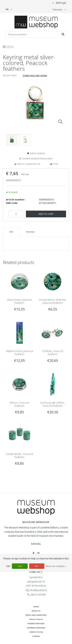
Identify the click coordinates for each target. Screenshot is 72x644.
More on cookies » (56, 566)
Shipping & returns (36, 628)
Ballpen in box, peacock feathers (19, 353)
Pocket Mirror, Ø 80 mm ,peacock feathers (53, 301)
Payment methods (36, 624)
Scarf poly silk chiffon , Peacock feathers (53, 404)
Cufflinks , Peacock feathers (53, 353)
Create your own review (35, 75)
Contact (36, 572)
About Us (36, 611)
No (37, 566)
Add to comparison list (29, 164)
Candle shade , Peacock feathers (19, 455)
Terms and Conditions (36, 615)
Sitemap (36, 636)
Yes (20, 566)
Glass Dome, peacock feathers (19, 301)
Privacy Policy (36, 619)
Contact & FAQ (36, 632)
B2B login (61, 3)
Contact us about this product (37, 158)
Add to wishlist (37, 153)
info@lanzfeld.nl (38, 590)
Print (56, 164)
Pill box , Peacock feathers (19, 404)
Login (36, 607)
